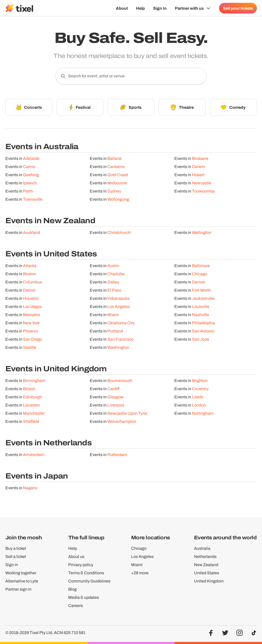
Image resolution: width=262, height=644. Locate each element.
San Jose (201, 341)
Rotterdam (117, 456)
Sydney (114, 193)
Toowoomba (203, 193)
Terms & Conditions (86, 573)
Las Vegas (32, 308)
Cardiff (113, 391)
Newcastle (202, 185)
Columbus (32, 284)
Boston (30, 276)
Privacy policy (81, 565)
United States (207, 573)
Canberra (116, 168)
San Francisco (120, 341)
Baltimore (201, 267)
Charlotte (116, 276)
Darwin (198, 168)
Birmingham (34, 382)
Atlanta (30, 267)
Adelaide (31, 160)
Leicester (31, 407)
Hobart (198, 177)
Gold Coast (118, 177)
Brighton (200, 382)
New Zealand (206, 565)
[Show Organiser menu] (193, 8)
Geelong (31, 177)
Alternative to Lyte (22, 581)
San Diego (33, 341)
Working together (21, 573)
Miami (113, 317)
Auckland (32, 234)
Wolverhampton (122, 423)
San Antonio (203, 333)
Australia (202, 548)
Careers (76, 606)
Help (140, 8)
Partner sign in (18, 589)
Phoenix (31, 333)
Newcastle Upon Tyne (127, 415)
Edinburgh (32, 399)
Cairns (29, 168)
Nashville (201, 317)
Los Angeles (119, 308)
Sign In (160, 8)
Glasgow (116, 399)
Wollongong (118, 201)
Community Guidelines (89, 581)
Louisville (201, 308)
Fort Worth (201, 292)
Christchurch (119, 234)
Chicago (200, 276)
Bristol (29, 391)
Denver (199, 284)
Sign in (12, 565)
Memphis (32, 317)
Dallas (113, 284)
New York (31, 325)
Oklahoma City (121, 325)
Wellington (202, 234)
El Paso (114, 292)
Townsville (33, 201)
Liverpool (116, 407)
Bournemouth (120, 382)
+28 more (140, 573)
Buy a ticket (16, 548)
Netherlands (205, 557)
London (199, 407)
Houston (31, 300)
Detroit (29, 292)
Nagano (30, 490)
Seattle (30, 349)
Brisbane (200, 160)
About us (76, 557)
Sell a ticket (16, 557)
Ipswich (30, 185)
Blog (72, 589)
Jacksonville (203, 300)
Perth (28, 193)
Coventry (200, 391)
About (122, 8)
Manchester (34, 415)
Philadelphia (203, 325)
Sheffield (31, 423)
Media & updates (84, 597)
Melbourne (117, 185)
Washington (118, 349)
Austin (113, 267)
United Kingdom (209, 581)
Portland (115, 333)
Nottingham (203, 415)
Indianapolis (118, 300)
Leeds (198, 399)
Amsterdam (34, 456)
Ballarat (115, 160)
